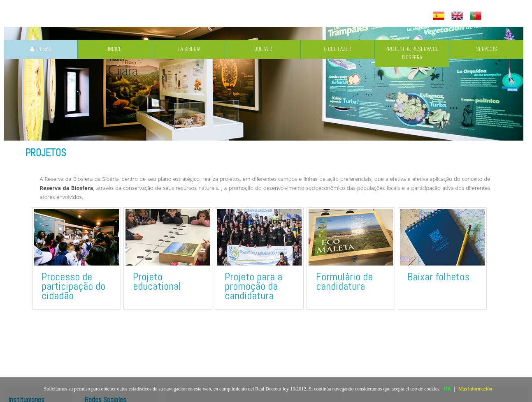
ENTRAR (41, 49)
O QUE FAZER (338, 49)
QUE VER (263, 49)
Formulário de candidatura (344, 282)
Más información (475, 389)
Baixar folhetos (438, 277)
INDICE (115, 49)
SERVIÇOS (487, 49)
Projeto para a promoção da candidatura (253, 286)
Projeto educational (157, 282)
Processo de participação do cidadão (73, 286)
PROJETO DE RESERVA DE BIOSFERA (412, 53)
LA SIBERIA (189, 49)
